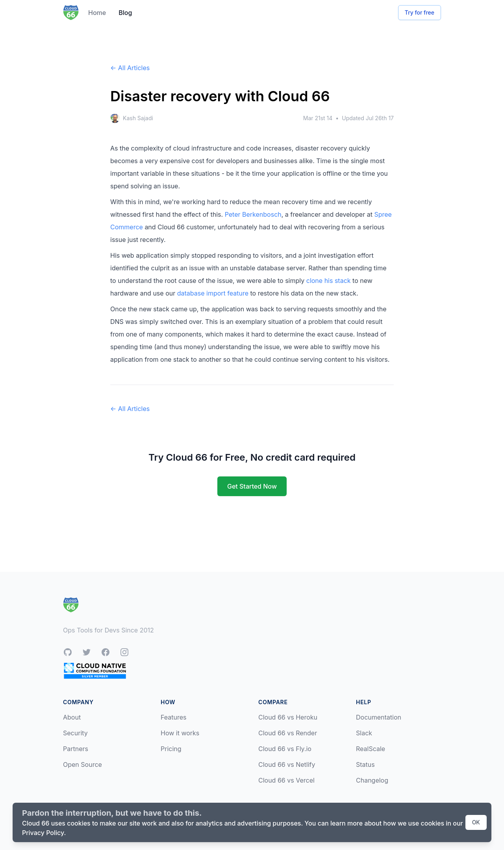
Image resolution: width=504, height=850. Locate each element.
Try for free (420, 12)
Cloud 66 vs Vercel (286, 780)
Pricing (171, 749)
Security (75, 733)
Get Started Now (252, 486)
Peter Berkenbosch (253, 214)
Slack (364, 733)
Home (97, 13)
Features (174, 717)
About (72, 717)
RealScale (371, 749)
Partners (76, 749)
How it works (180, 733)
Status (365, 764)
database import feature (213, 293)
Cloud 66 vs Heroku (288, 717)
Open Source (82, 764)
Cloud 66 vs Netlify (287, 764)
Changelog (372, 780)
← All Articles (130, 68)
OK (476, 822)
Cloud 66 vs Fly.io (285, 749)
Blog (125, 13)
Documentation (379, 717)
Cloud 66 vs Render (288, 733)
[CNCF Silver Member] (95, 671)
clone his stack (329, 281)
